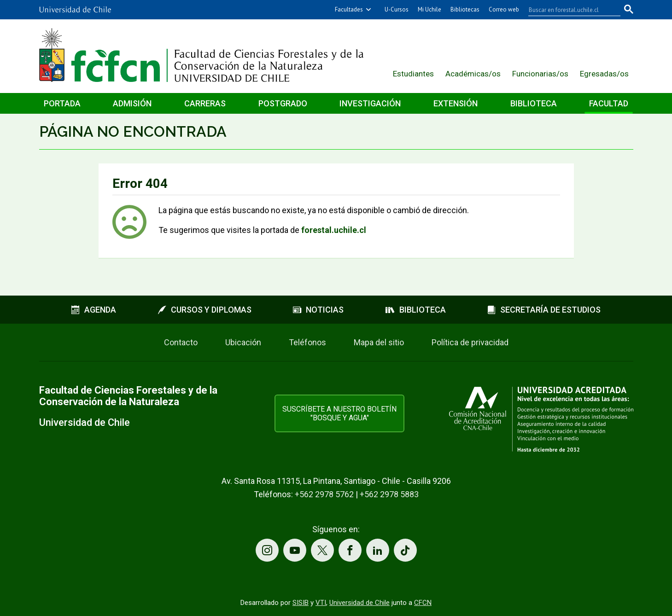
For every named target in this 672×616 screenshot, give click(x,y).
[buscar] (569, 10)
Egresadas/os (604, 74)
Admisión (132, 103)
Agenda (94, 310)
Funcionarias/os (540, 74)
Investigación (370, 103)
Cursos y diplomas (205, 310)
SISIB (301, 603)
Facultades (349, 9)
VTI (321, 603)
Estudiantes (413, 74)
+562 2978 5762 (324, 494)
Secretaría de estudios (544, 310)
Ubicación (243, 342)
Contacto (181, 342)
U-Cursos (397, 9)
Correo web (504, 9)
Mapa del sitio (379, 342)
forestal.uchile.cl (334, 230)
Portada (62, 103)
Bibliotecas (465, 9)
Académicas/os (473, 74)
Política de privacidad (470, 342)
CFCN (423, 603)
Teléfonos (307, 342)
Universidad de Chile (359, 603)
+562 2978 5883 (389, 494)
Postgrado (283, 103)
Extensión (456, 103)
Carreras (205, 103)
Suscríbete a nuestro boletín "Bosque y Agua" (339, 413)
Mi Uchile (429, 9)
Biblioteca (534, 103)
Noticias (318, 310)
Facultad (609, 103)
